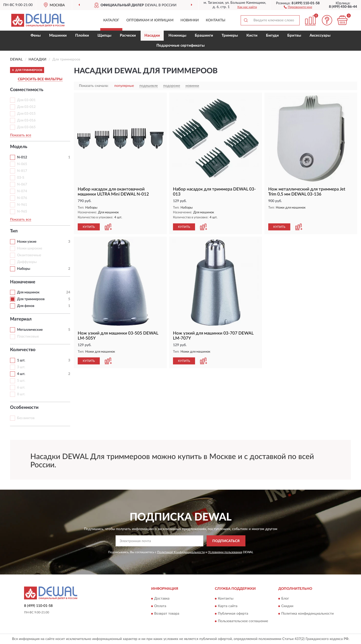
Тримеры (230, 36)
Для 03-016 (26, 120)
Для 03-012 (26, 107)
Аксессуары (320, 36)
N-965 (22, 212)
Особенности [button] (24, 408)
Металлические (30, 330)
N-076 (22, 198)
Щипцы (104, 36)
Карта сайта (228, 606)
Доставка (162, 599)
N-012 (22, 157)
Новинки (190, 20)
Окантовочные (29, 255)
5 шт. (21, 381)
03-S (21, 178)
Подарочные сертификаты (180, 46)
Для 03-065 (26, 127)
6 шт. (21, 388)
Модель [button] (19, 147)
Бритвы (294, 36)
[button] (298, 7)
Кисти (252, 36)
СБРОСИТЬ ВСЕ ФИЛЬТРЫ (40, 79)
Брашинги (204, 36)
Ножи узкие (27, 242)
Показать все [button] (21, 135)
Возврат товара (167, 614)
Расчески (128, 36)
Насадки (152, 36)
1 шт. (21, 360)
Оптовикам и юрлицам (150, 20)
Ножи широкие (30, 248)
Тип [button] (14, 231)
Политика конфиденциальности (307, 614)
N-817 (22, 171)
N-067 (22, 184)
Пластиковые (28, 337)
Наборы (24, 269)
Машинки (58, 36)
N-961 (22, 205)
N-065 (22, 164)
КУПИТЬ (89, 227)
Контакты (216, 20)
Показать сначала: (94, 86)
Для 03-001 (26, 100)
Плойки (82, 36)
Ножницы (177, 36)
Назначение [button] (23, 282)
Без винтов (26, 418)
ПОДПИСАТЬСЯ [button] (226, 541)
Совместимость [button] (27, 90)
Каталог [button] (111, 20)
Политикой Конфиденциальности (181, 552)
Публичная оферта (233, 614)
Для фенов (26, 306)
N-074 (22, 191)
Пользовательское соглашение (243, 621)
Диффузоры (27, 262)
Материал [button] (21, 319)
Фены (36, 36)
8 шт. (21, 394)
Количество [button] (23, 350)
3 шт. (21, 367)
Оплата (160, 606)
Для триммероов (31, 299)
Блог (285, 599)
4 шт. (21, 374)
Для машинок (28, 292)
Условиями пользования (225, 552)
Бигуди (272, 36)
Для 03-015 (26, 114)
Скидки (287, 606)
